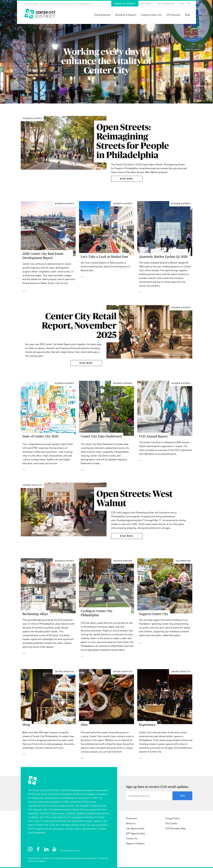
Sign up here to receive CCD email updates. (158, 787)
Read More (127, 179)
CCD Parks (146, 4)
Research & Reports (126, 15)
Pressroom (132, 818)
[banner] (106, 12)
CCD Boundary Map (176, 828)
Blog (188, 15)
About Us (131, 823)
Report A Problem (135, 843)
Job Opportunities (135, 828)
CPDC (182, 4)
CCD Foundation (166, 4)
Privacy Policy (173, 818)
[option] (106, 52)
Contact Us (132, 838)
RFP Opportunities (136, 833)
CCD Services (173, 15)
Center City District (125, 4)
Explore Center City (151, 15)
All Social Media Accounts (70, 851)
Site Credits (171, 823)
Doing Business (102, 15)
